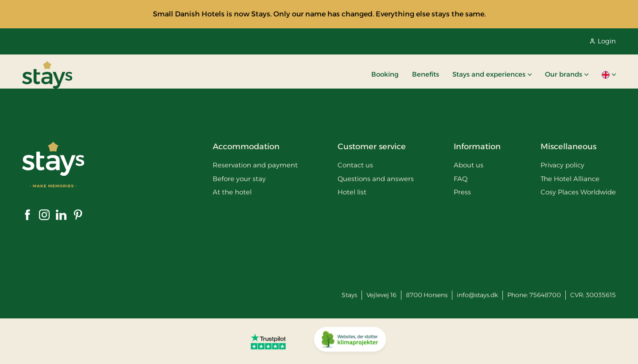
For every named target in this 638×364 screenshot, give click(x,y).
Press (462, 192)
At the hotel (232, 192)
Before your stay (239, 179)
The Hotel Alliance (570, 179)
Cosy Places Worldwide (578, 192)
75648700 (545, 295)
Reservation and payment (255, 165)
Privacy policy (562, 165)
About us (469, 165)
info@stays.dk (477, 295)
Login (603, 41)
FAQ (461, 179)
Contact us (355, 165)
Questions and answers (376, 179)
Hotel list (352, 192)
